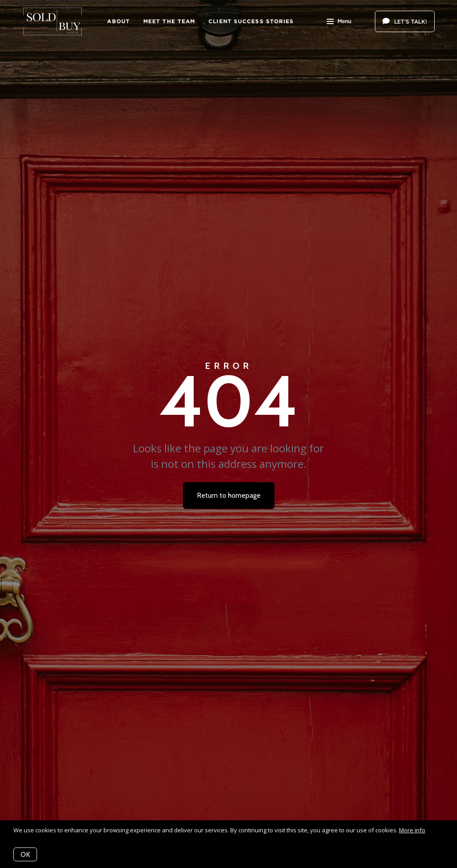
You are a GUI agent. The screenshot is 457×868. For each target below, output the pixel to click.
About (118, 21)
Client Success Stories (251, 21)
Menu (339, 22)
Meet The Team (169, 21)
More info (412, 830)
